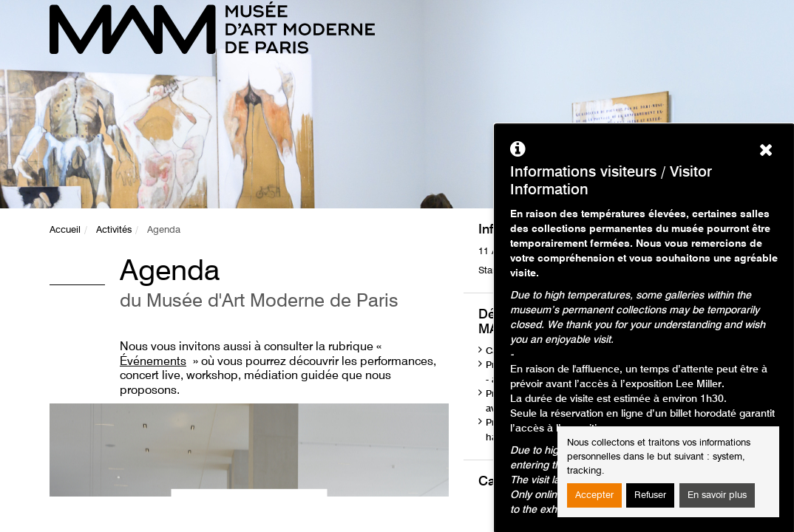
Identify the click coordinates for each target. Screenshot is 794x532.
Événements (153, 362)
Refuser (650, 495)
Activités (114, 230)
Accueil (65, 230)
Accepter (594, 495)
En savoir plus (717, 495)
